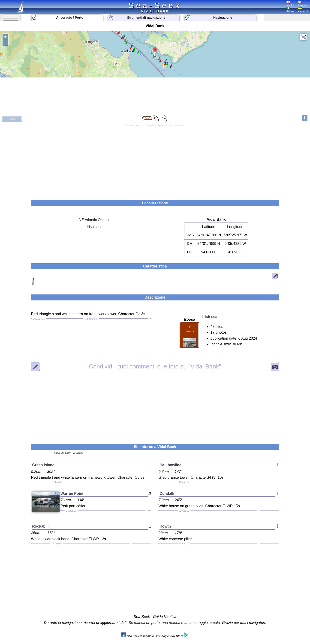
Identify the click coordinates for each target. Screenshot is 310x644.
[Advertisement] (155, 161)
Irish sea (94, 227)
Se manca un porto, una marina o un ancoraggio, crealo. (175, 623)
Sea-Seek (155, 5)
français (303, 4)
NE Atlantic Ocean (94, 220)
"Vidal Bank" (155, 366)
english (291, 4)
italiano (291, 10)
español (303, 10)
